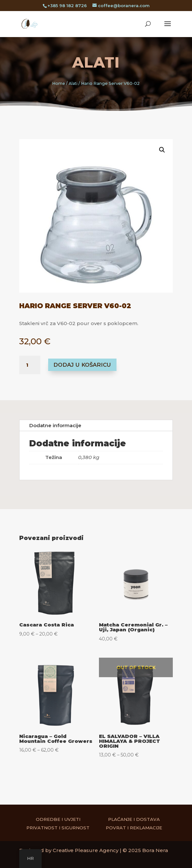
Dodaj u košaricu (82, 365)
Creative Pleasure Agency (86, 850)
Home (59, 83)
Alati (96, 62)
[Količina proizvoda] (30, 365)
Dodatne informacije (55, 425)
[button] (157, 155)
